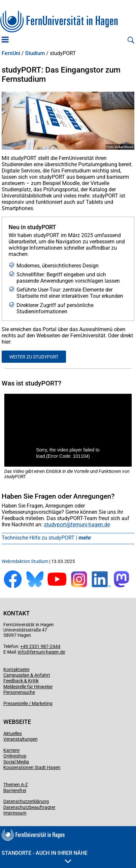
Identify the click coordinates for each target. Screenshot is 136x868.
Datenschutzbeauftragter (29, 807)
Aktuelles (13, 733)
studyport (55, 525)
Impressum (15, 813)
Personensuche (19, 692)
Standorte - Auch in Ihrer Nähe (45, 856)
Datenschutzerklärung (26, 801)
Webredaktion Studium (25, 561)
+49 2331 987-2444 (40, 646)
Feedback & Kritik (21, 681)
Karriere (11, 750)
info (22, 652)
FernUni (11, 53)
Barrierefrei (15, 790)
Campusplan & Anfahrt (27, 675)
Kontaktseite (16, 669)
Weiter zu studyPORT (34, 357)
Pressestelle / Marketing (28, 703)
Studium (35, 53)
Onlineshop (15, 756)
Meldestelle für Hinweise (28, 687)
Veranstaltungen (20, 739)
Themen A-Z (16, 785)
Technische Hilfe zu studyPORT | (46, 538)
